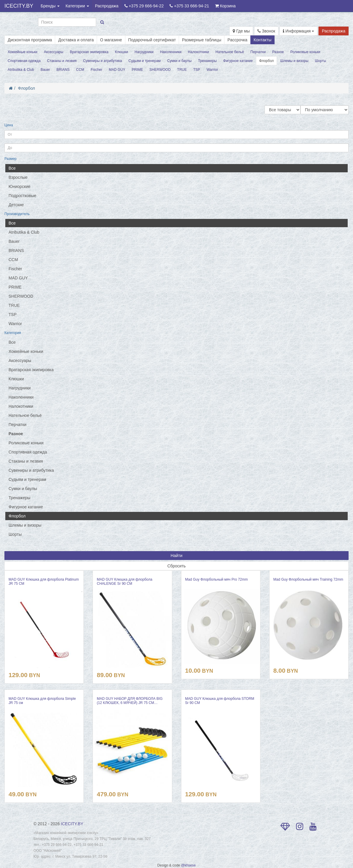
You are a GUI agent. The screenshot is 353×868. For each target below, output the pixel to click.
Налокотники (198, 52)
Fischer (96, 70)
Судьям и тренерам (144, 61)
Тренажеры (207, 61)
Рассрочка (237, 40)
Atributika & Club (21, 70)
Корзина (225, 6)
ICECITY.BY (19, 6)
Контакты (262, 40)
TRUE (182, 70)
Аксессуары (54, 52)
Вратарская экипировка (89, 52)
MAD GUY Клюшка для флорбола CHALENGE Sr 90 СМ (124, 582)
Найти (177, 556)
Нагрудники (144, 52)
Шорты (321, 61)
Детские (16, 205)
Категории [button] (77, 6)
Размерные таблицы (202, 40)
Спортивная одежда (24, 61)
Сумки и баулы (179, 61)
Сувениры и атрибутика (103, 61)
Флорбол (267, 61)
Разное (278, 52)
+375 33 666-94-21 (189, 6)
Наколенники (171, 52)
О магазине (111, 40)
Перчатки (258, 52)
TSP (197, 70)
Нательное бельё (230, 52)
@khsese (188, 865)
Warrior (212, 70)
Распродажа (107, 6)
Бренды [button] (50, 6)
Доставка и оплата (76, 40)
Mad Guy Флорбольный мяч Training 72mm (308, 579)
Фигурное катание (238, 61)
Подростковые (22, 196)
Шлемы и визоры (294, 61)
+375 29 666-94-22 (144, 6)
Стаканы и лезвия (62, 61)
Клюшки (122, 52)
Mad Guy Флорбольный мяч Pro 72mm (217, 579)
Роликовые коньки (306, 52)
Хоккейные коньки (23, 52)
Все (12, 168)
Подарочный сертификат (152, 40)
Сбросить (176, 566)
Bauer (45, 70)
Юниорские (19, 186)
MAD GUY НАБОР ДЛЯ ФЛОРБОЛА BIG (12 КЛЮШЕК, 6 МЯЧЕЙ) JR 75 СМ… (130, 701)
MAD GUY (117, 70)
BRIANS (63, 70)
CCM (80, 70)
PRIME (137, 70)
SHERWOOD (160, 70)
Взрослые (18, 177)
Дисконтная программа (30, 40)
